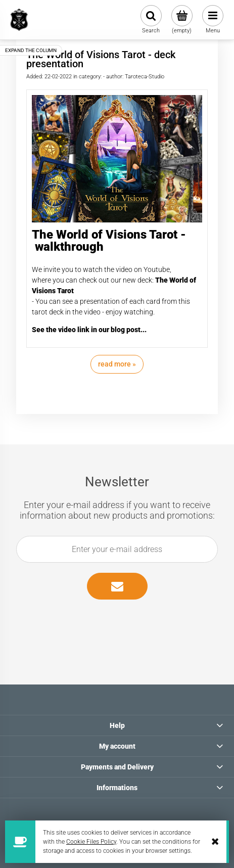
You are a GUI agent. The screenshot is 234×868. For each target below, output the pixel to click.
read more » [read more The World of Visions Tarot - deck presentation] (117, 364)
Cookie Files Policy (91, 842)
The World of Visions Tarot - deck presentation (101, 59)
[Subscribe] (117, 586)
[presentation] (111, 623)
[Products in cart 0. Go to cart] (182, 20)
